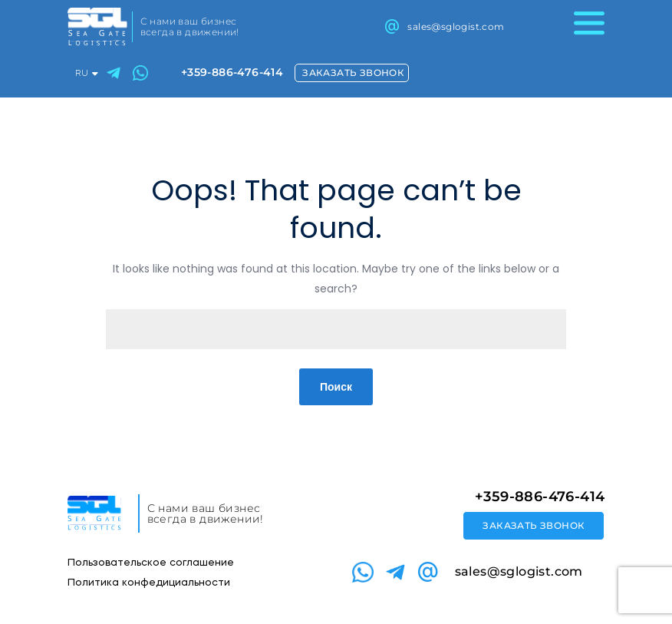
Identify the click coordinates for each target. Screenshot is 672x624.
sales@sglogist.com (456, 26)
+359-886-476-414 (232, 72)
